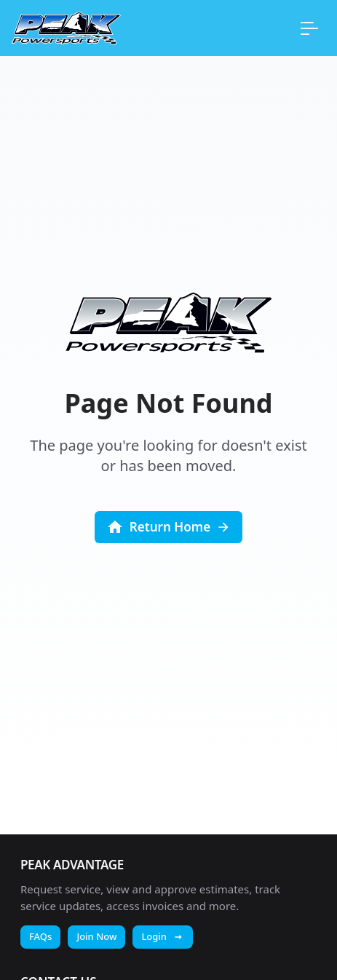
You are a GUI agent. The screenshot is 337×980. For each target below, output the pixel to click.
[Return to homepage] (66, 28)
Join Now (96, 936)
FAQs (40, 936)
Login (163, 936)
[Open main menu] (309, 28)
